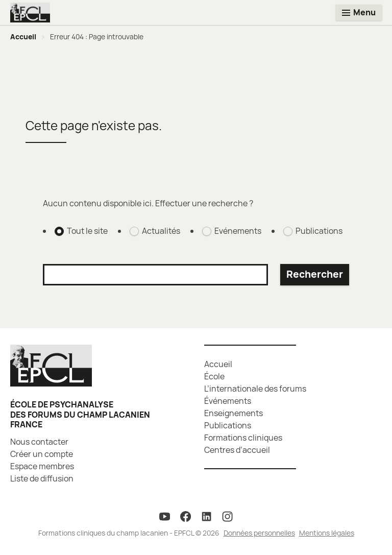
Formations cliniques (243, 438)
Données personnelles (259, 533)
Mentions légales (327, 533)
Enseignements (234, 413)
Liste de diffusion (42, 478)
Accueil (23, 37)
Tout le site (87, 231)
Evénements (238, 231)
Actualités (161, 231)
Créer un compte (42, 454)
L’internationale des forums (255, 389)
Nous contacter (39, 442)
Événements (228, 401)
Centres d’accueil (237, 450)
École (214, 376)
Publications (319, 231)
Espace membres (42, 466)
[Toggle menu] (359, 13)
